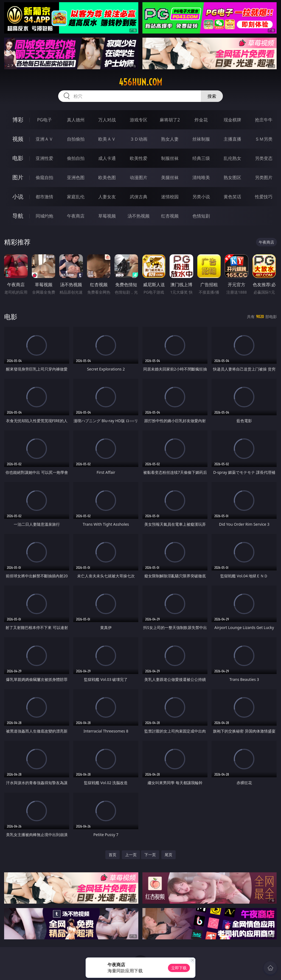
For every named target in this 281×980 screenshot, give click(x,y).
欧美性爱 (139, 158)
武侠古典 (139, 197)
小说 (18, 197)
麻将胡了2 (170, 120)
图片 (18, 177)
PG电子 (44, 120)
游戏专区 (139, 120)
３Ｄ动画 (139, 139)
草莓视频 (107, 216)
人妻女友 (107, 197)
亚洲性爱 (44, 158)
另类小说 (201, 197)
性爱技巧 (264, 197)
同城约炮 (44, 216)
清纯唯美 (201, 177)
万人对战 (107, 120)
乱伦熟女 (232, 158)
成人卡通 (107, 158)
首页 (113, 855)
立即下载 (179, 968)
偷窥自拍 (44, 177)
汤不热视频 (139, 216)
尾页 (168, 855)
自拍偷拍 (76, 139)
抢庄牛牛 (264, 120)
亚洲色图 (76, 177)
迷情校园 (170, 197)
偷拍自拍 (76, 158)
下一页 (150, 855)
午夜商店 (76, 216)
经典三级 (201, 158)
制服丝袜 (170, 158)
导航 (18, 216)
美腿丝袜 (170, 177)
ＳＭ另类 (264, 139)
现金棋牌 (232, 120)
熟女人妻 (170, 139)
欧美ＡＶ (107, 139)
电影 (18, 158)
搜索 (212, 96)
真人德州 (76, 120)
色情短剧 (201, 216)
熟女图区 (232, 177)
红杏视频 (170, 216)
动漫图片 (139, 177)
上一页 (131, 855)
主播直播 (232, 139)
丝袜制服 (201, 139)
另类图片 (264, 177)
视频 (18, 139)
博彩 (18, 120)
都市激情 (44, 197)
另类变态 (264, 158)
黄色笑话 (232, 197)
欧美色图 (107, 177)
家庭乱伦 (76, 197)
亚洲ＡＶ (44, 139)
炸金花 (201, 120)
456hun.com (140, 82)
